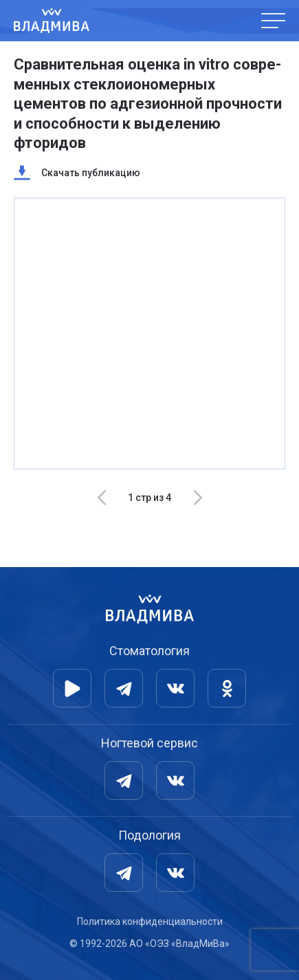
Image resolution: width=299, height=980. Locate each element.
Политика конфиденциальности (150, 922)
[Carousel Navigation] (150, 498)
